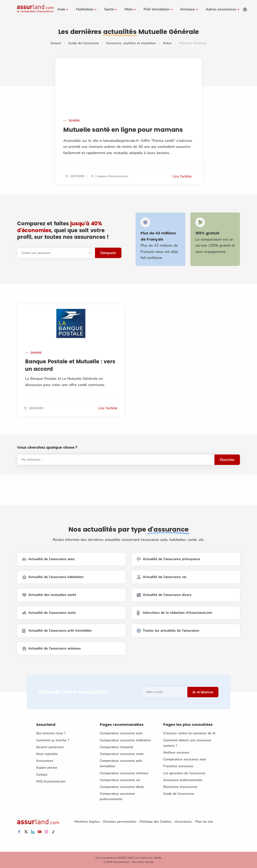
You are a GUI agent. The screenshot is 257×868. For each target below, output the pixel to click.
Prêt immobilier (157, 9)
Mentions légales (87, 822)
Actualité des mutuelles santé (49, 595)
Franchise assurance (178, 766)
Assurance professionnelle (183, 780)
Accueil (56, 43)
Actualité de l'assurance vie (162, 577)
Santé (109, 9)
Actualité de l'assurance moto (49, 613)
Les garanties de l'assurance (184, 773)
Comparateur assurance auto (121, 733)
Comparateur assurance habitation (125, 740)
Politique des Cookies (156, 822)
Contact (42, 774)
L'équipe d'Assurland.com (112, 176)
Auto (61, 9)
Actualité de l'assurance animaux (52, 649)
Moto (129, 9)
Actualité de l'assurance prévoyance (168, 559)
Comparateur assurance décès (122, 787)
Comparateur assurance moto (122, 754)
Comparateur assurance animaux (124, 773)
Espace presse (47, 768)
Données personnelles (120, 822)
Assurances (45, 761)
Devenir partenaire (50, 747)
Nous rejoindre (47, 754)
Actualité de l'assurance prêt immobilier (57, 631)
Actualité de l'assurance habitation (53, 577)
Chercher (227, 460)
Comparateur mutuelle (117, 747)
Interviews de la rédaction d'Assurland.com (174, 613)
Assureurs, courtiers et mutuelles (131, 43)
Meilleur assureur (176, 753)
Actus (167, 43)
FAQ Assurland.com (51, 781)
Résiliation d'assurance (180, 787)
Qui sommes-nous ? (51, 733)
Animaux (188, 9)
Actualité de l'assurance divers (164, 595)
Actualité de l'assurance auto (48, 559)
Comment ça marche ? (53, 740)
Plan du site (204, 822)
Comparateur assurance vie (120, 780)
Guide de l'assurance (84, 43)
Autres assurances (221, 9)
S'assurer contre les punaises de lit (189, 733)
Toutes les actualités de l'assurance (168, 631)
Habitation (85, 9)
